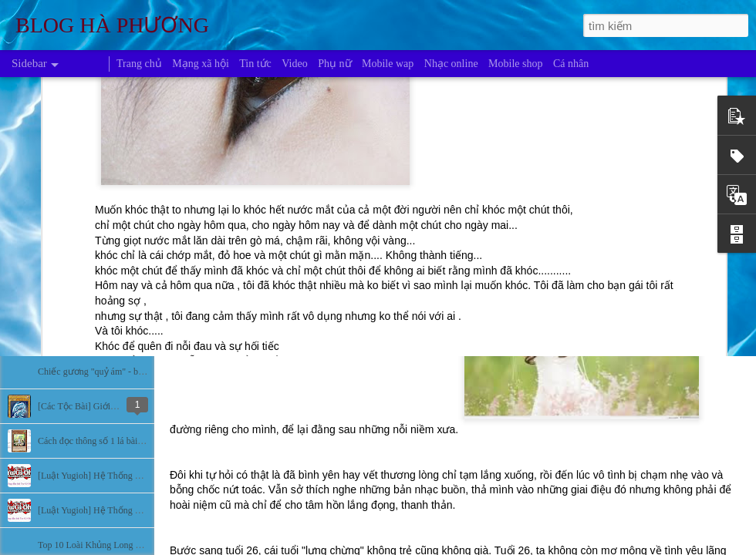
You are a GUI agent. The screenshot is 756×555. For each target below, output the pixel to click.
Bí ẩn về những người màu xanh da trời (114, 337)
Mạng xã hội (201, 64)
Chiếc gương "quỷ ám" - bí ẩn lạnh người (118, 372)
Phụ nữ (334, 64)
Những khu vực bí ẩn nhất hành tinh (107, 302)
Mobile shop (515, 64)
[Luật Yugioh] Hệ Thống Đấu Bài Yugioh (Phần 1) (134, 510)
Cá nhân (571, 64)
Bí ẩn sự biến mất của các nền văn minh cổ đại (128, 267)
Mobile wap (388, 64)
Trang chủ (139, 64)
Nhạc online (451, 64)
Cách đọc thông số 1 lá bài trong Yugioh (113, 441)
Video (294, 64)
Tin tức (255, 64)
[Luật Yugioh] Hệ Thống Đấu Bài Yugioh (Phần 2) (134, 476)
